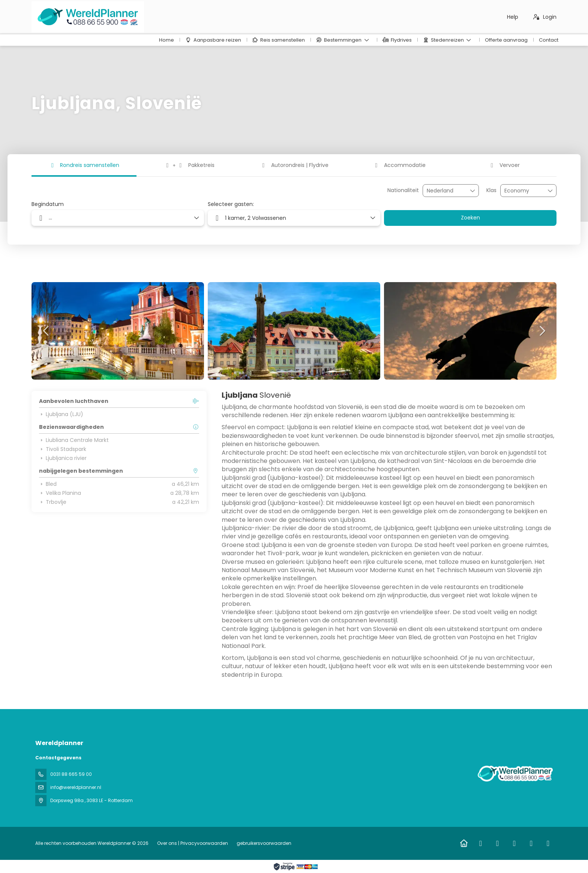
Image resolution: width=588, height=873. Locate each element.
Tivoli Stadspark (63, 449)
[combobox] (445, 191)
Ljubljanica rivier (63, 458)
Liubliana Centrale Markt (74, 440)
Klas (491, 190)
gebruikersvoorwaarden (263, 843)
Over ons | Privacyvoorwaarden (193, 843)
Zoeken (470, 218)
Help (513, 17)
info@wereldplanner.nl (76, 787)
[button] (46, 331)
